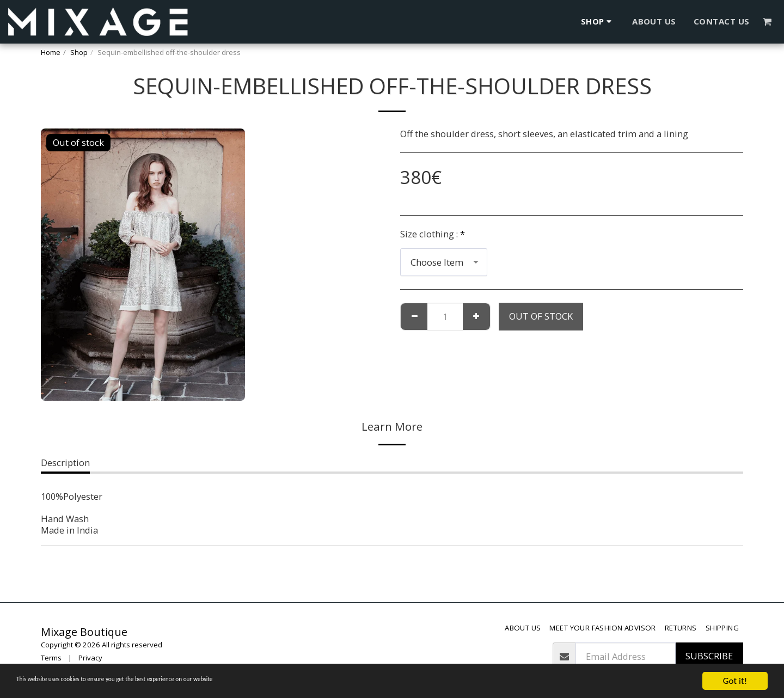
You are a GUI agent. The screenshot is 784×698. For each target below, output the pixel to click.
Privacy (90, 658)
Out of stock (541, 316)
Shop (79, 52)
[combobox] (444, 262)
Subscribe (709, 656)
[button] (767, 22)
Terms (51, 658)
